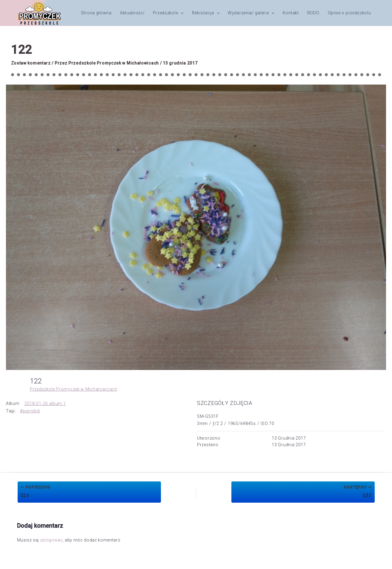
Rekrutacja (206, 13)
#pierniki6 (30, 411)
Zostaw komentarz (31, 63)
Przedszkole (168, 13)
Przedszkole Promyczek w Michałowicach (74, 389)
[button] (181, 13)
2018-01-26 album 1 (45, 403)
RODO (313, 13)
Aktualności (132, 13)
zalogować (51, 540)
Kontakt (291, 13)
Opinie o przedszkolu (349, 13)
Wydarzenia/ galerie (251, 13)
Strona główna (96, 13)
